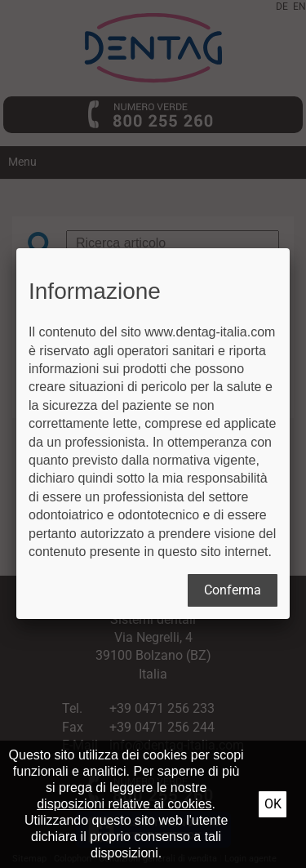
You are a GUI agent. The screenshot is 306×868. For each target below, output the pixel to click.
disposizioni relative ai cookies (124, 804)
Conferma (233, 590)
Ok (273, 804)
